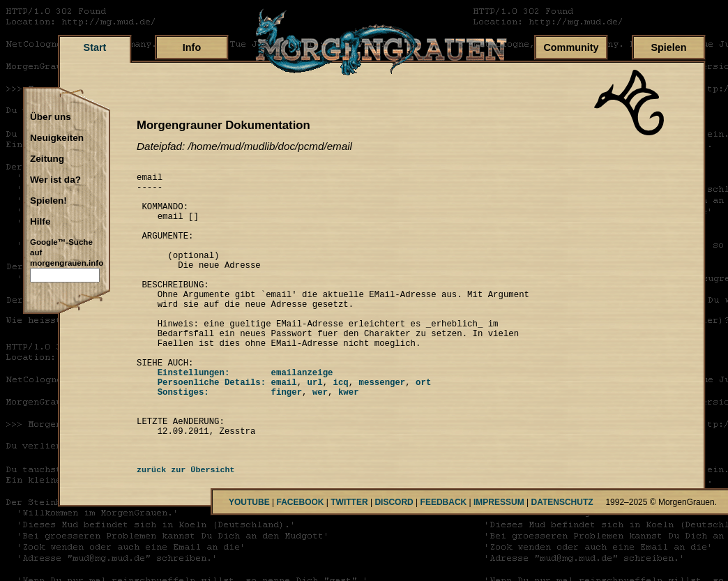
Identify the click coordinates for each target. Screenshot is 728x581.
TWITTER (349, 561)
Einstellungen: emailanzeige (235, 416)
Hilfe (40, 222)
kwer (349, 440)
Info (192, 47)
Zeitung (47, 159)
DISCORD (394, 561)
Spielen (668, 47)
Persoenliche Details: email (217, 428)
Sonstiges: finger (219, 440)
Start (95, 47)
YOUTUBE (249, 561)
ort (423, 428)
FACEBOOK (300, 561)
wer (320, 440)
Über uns (51, 117)
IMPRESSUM (499, 561)
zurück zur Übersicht (186, 529)
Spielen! (48, 201)
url (314, 428)
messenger (382, 428)
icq (340, 428)
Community (571, 47)
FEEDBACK (444, 561)
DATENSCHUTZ (562, 561)
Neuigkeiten (57, 138)
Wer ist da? (55, 180)
